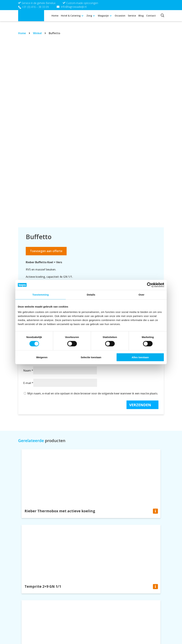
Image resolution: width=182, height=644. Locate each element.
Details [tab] (91, 295)
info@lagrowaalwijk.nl (109, 633)
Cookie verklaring (142, 633)
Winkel (37, 33)
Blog (141, 16)
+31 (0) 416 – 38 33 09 (35, 7)
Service (132, 16)
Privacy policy (139, 628)
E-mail (28, 383)
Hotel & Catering (71, 16)
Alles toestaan (140, 357)
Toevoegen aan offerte (46, 251)
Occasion (120, 16)
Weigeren (42, 357)
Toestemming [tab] (41, 295)
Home (55, 16)
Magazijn (103, 16)
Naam (28, 371)
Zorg (89, 16)
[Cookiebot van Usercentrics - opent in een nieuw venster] (149, 285)
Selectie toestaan (91, 357)
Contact (151, 16)
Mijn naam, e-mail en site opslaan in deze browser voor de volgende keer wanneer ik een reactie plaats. (93, 393)
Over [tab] (142, 295)
